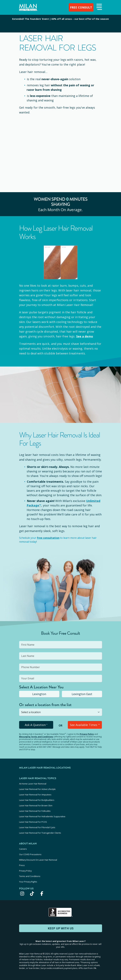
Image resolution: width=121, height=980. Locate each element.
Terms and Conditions (30, 876)
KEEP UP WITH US (61, 928)
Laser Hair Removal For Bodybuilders (37, 800)
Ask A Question (36, 725)
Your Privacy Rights (28, 882)
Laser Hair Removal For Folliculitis (35, 811)
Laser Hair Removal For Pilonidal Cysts (37, 827)
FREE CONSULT (81, 7)
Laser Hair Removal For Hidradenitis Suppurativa (42, 816)
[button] (99, 7)
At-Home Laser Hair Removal (33, 784)
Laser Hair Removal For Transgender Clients (40, 833)
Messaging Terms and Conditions (36, 737)
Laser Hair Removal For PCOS (33, 822)
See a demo (85, 336)
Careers (23, 849)
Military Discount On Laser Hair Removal (38, 860)
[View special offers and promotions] (60, 24)
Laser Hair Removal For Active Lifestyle (37, 789)
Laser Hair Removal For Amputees (35, 795)
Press (22, 865)
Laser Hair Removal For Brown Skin (36, 805)
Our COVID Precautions (30, 854)
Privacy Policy (87, 734)
